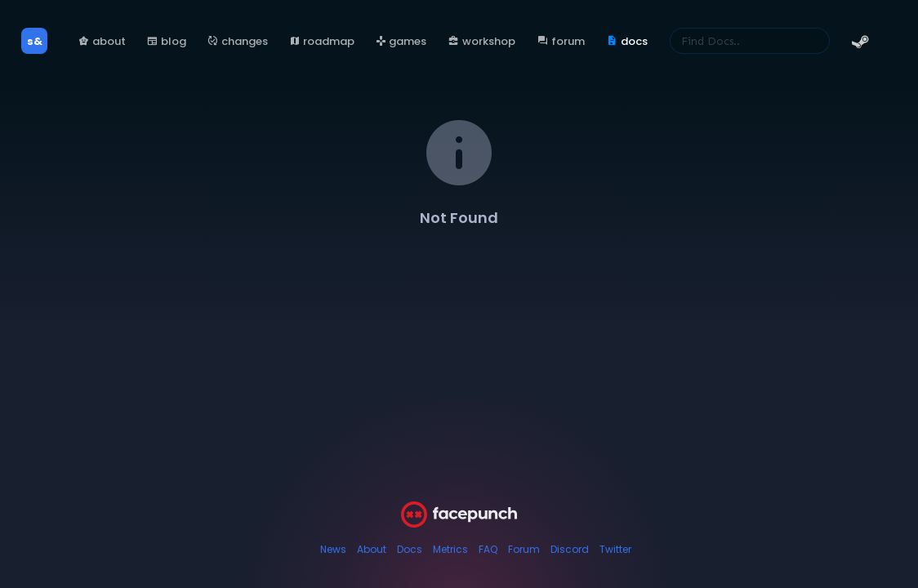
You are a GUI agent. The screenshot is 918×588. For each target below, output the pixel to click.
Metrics (450, 549)
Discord (570, 549)
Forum (524, 549)
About (372, 549)
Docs (410, 549)
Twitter (615, 549)
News (333, 549)
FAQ (488, 549)
